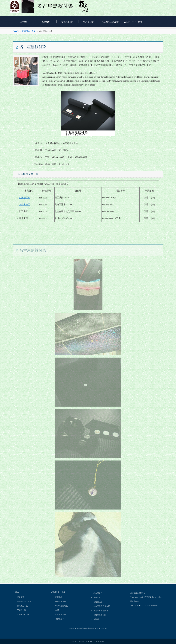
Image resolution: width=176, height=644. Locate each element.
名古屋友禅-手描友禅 (102, 606)
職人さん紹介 (89, 22)
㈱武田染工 (25, 206)
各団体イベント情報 (133, 22)
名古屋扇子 (60, 619)
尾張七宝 (59, 597)
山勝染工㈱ (25, 199)
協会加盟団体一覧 (24, 601)
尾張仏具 (97, 598)
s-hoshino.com (100, 641)
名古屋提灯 (98, 593)
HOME (24, 22)
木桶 (57, 610)
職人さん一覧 (22, 606)
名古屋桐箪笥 (61, 615)
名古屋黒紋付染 (100, 615)
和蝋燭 (96, 619)
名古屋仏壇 (98, 602)
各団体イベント (23, 615)
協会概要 (46, 22)
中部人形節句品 (61, 606)
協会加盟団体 (68, 22)
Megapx (82, 641)
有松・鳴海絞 (61, 601)
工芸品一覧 (21, 610)
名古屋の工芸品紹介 (111, 22)
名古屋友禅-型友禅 (101, 611)
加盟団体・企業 (29, 32)
